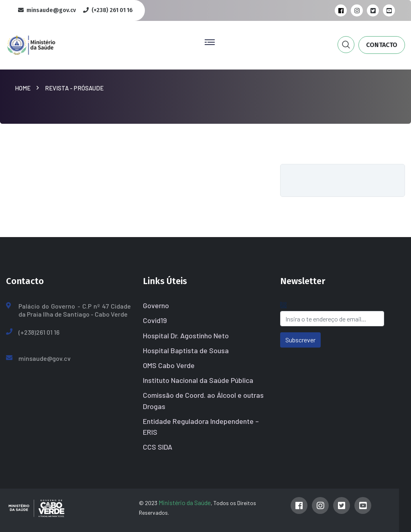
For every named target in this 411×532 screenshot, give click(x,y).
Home (24, 88)
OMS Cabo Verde (169, 365)
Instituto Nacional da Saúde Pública (198, 380)
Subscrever (300, 340)
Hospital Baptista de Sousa (186, 350)
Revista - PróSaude (74, 88)
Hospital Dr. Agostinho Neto (186, 336)
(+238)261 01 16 (39, 332)
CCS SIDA (158, 447)
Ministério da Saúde (185, 502)
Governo (156, 305)
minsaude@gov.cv (45, 358)
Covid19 (155, 320)
